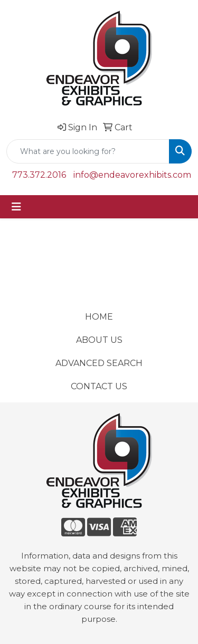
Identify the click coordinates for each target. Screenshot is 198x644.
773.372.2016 (39, 175)
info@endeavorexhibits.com (132, 175)
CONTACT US (99, 386)
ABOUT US (99, 340)
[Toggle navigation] (16, 207)
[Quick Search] (88, 151)
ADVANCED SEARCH (99, 363)
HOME (99, 317)
